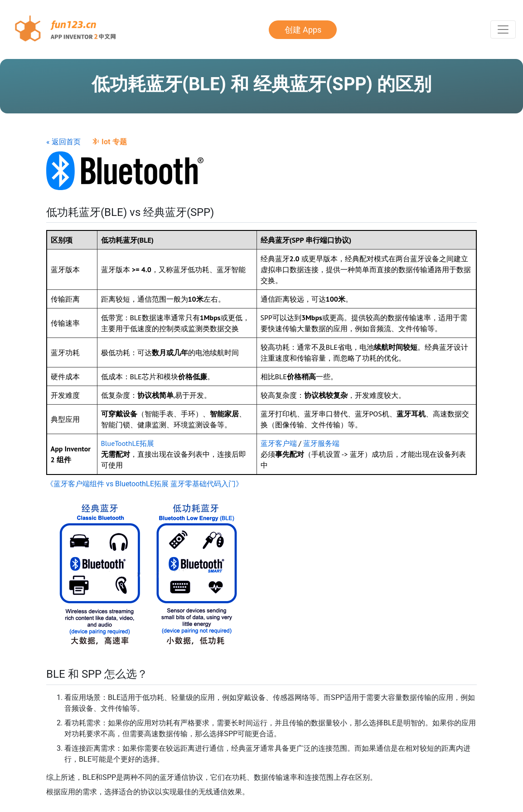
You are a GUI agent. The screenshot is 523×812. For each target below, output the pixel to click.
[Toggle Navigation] (503, 29)
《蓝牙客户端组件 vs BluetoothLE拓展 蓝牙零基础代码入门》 (145, 484)
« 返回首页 (63, 142)
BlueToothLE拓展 (128, 443)
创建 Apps (303, 30)
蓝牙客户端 (279, 443)
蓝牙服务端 (321, 443)
